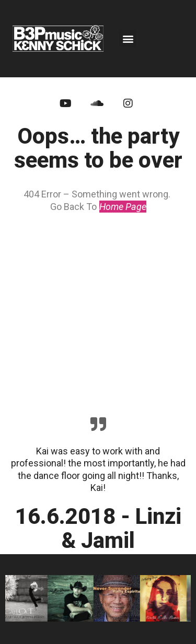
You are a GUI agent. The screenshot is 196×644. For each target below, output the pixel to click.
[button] (128, 38)
